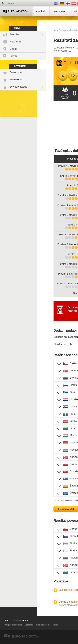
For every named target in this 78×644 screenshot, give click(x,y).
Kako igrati (15, 42)
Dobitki (13, 49)
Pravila (13, 56)
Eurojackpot (16, 72)
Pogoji (55, 625)
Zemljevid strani (20, 621)
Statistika (15, 34)
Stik (6, 621)
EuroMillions (16, 80)
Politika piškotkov (43, 625)
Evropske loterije (18, 87)
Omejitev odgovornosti (13, 625)
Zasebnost (29, 625)
